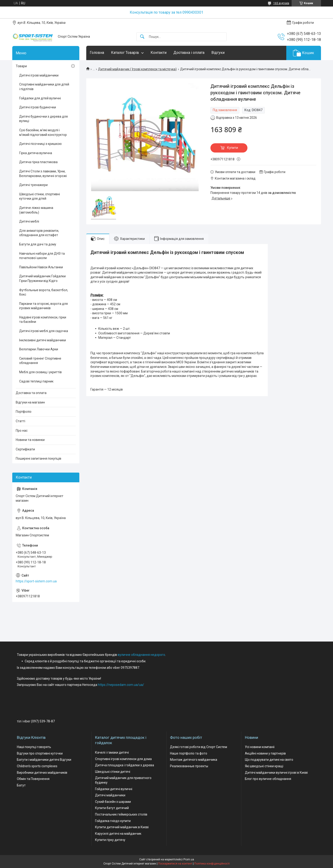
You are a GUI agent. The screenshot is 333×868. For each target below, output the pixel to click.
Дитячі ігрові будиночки (38, 107)
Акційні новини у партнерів (265, 753)
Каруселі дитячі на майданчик (118, 834)
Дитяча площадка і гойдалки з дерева (125, 765)
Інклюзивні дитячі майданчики (43, 340)
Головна (97, 53)
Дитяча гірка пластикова (38, 162)
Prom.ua (189, 859)
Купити (233, 148)
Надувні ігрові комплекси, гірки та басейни (43, 320)
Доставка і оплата (189, 53)
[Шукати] (142, 37)
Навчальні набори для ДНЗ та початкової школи (42, 256)
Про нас (22, 431)
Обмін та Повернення (33, 779)
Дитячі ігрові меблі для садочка (44, 331)
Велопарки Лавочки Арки (39, 349)
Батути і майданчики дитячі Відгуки (44, 760)
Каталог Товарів (125, 53)
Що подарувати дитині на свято (269, 760)
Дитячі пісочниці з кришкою (40, 144)
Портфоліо (24, 412)
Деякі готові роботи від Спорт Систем (199, 747)
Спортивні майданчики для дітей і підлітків (44, 87)
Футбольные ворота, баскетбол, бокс (44, 292)
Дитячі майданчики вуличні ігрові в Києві (276, 773)
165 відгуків (281, 3)
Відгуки (218, 53)
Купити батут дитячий (112, 808)
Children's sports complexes (37, 766)
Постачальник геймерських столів (121, 814)
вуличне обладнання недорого (141, 655)
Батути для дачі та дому (38, 244)
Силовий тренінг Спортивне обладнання (40, 361)
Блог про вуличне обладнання (268, 779)
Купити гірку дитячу (110, 840)
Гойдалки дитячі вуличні (114, 789)
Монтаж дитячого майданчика (194, 760)
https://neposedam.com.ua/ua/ (121, 685)
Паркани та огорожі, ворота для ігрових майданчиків (43, 306)
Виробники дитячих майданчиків (42, 773)
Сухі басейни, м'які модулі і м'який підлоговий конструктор (43, 132)
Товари (21, 66)
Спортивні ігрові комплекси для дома (123, 759)
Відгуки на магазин (30, 402)
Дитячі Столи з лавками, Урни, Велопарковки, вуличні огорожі (43, 174)
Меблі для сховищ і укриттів (40, 372)
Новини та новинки (30, 440)
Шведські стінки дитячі (113, 772)
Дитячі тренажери (33, 185)
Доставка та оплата (31, 393)
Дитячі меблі (29, 221)
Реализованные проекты (189, 766)
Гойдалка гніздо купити (113, 821)
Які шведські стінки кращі (264, 766)
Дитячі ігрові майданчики (39, 75)
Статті (20, 421)
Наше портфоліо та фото (189, 753)
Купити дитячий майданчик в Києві (122, 827)
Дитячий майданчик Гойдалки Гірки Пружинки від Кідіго (42, 278)
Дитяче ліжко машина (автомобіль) (36, 210)
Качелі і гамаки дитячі (112, 752)
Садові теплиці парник (36, 381)
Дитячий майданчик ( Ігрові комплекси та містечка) (137, 69)
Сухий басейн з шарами (113, 802)
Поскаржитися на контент (175, 864)
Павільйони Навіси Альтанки (41, 267)
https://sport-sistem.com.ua (36, 581)
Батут (21, 785)
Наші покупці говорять (34, 747)
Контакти (159, 53)
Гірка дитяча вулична (36, 153)
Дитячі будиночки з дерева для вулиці (43, 119)
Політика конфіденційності (212, 864)
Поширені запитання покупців (39, 458)
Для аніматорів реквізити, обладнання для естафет (39, 233)
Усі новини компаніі (260, 747)
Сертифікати (25, 449)
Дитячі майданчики (110, 795)
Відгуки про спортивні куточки (40, 753)
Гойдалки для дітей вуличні (40, 98)
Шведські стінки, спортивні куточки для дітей (40, 196)
